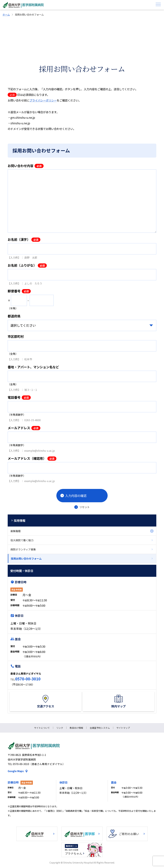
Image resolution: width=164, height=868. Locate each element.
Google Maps (16, 771)
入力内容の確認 (76, 496)
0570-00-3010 (28, 679)
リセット (85, 507)
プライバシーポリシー (43, 100)
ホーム (6, 14)
